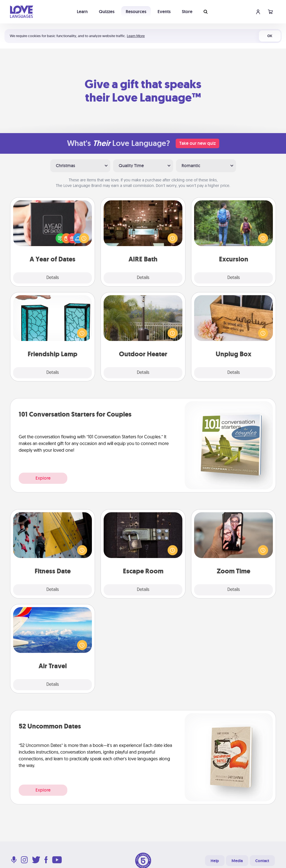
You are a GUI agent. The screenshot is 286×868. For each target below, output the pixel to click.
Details (53, 278)
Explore (43, 478)
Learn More (136, 36)
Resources (136, 12)
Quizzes (107, 12)
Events (164, 12)
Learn (82, 12)
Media (237, 861)
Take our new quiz (197, 143)
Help (215, 861)
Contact (262, 861)
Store (187, 12)
